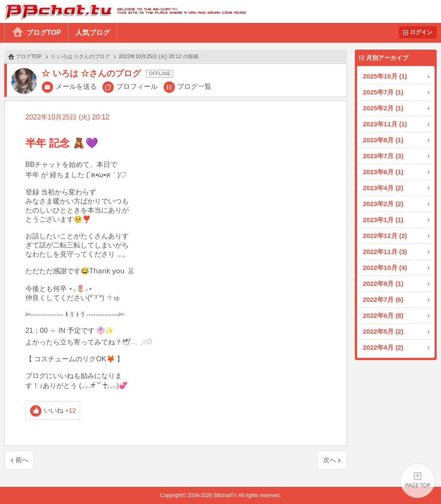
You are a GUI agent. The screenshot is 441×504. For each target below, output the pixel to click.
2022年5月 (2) (383, 331)
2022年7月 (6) (383, 299)
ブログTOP (44, 33)
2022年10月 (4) (385, 268)
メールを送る (76, 86)
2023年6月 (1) (383, 172)
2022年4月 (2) (383, 347)
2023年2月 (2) (383, 204)
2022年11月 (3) (385, 252)
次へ (329, 460)
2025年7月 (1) (383, 92)
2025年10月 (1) (385, 76)
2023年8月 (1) (383, 140)
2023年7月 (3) (383, 156)
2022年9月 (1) (383, 283)
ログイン (421, 32)
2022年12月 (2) (385, 236)
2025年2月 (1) (383, 108)
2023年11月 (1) (385, 124)
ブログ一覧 (194, 86)
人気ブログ (93, 33)
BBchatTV (123, 11)
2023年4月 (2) (383, 188)
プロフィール (137, 86)
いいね (60, 410)
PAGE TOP (418, 481)
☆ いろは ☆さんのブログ (80, 56)
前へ (22, 460)
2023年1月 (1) (383, 220)
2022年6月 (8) (383, 315)
